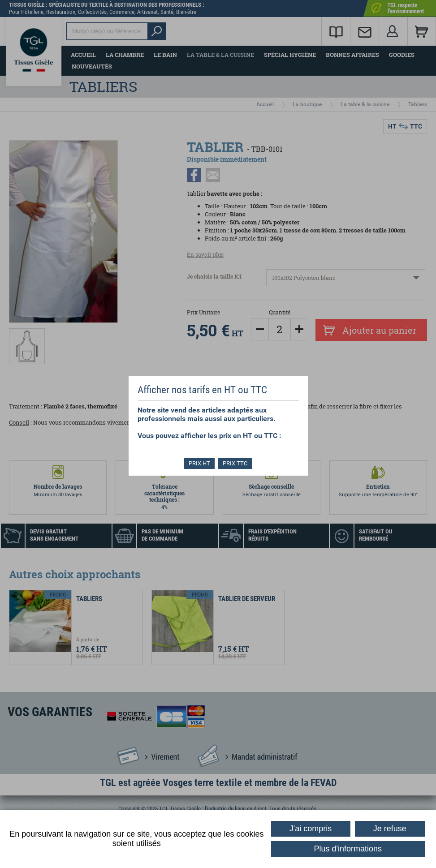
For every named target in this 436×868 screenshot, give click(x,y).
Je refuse (390, 829)
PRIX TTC (235, 463)
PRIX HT (199, 463)
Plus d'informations (348, 849)
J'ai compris (311, 829)
